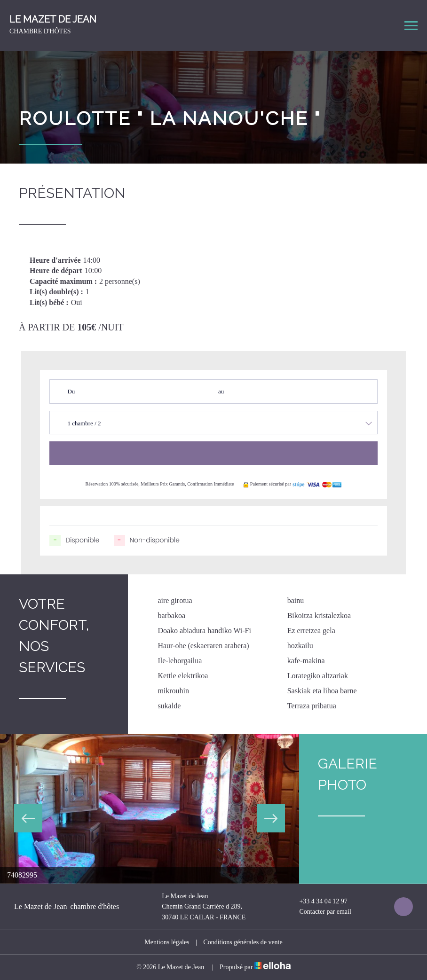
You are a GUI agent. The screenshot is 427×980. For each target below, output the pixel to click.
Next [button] (271, 818)
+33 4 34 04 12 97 (318, 902)
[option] (150, 809)
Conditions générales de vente (243, 942)
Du (71, 391)
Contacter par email (320, 912)
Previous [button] (28, 818)
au (221, 391)
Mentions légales (167, 942)
